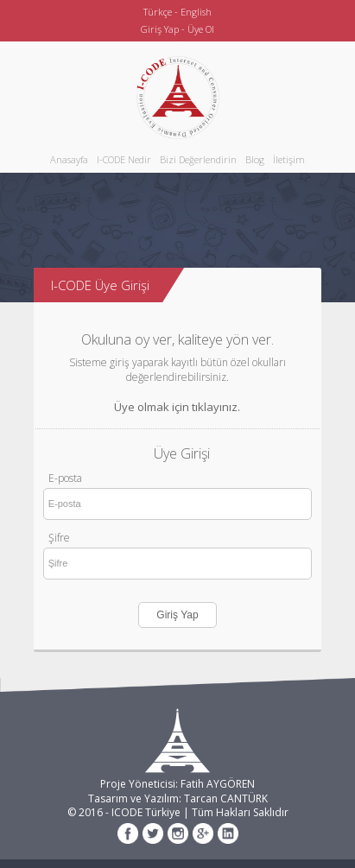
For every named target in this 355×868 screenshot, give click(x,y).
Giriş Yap (160, 29)
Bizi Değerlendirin (198, 159)
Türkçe (158, 12)
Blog (255, 159)
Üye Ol (201, 29)
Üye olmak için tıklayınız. (177, 407)
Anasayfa (69, 159)
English (196, 12)
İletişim (289, 159)
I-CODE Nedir (124, 159)
